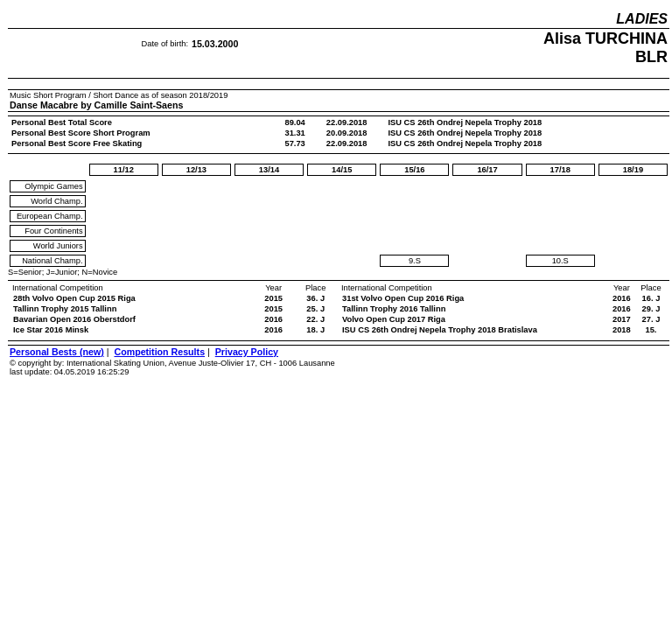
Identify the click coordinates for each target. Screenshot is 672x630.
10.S (560, 261)
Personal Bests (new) (57, 352)
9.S (415, 261)
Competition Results (159, 352)
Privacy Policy (247, 352)
